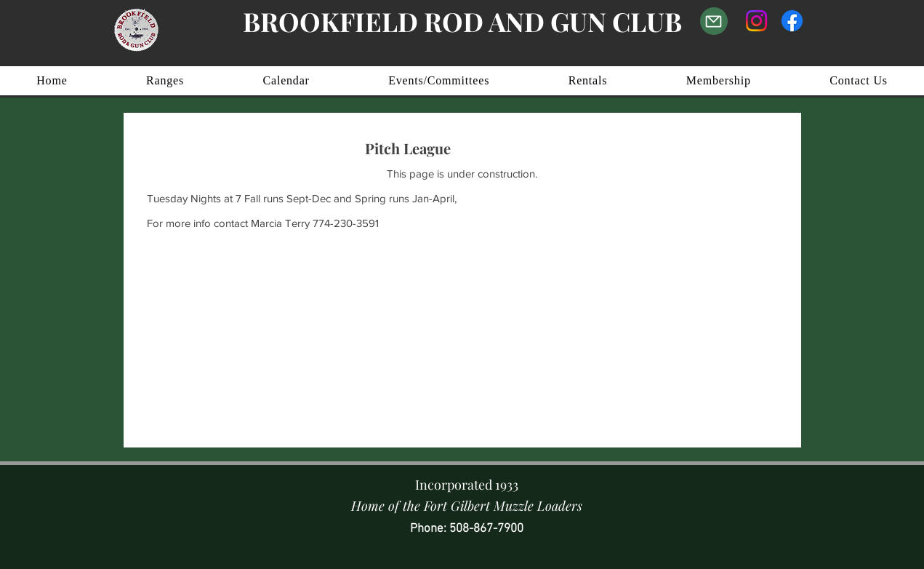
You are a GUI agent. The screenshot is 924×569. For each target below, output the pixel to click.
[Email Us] (714, 21)
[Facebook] (792, 21)
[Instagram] (756, 21)
